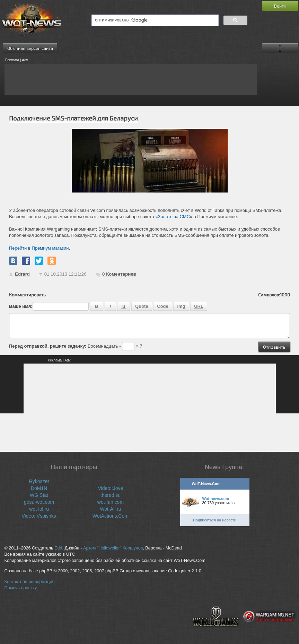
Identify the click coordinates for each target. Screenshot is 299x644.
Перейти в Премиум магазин (39, 248)
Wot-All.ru (110, 509)
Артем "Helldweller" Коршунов (113, 548)
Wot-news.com (216, 499)
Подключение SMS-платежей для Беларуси (73, 118)
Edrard (22, 274)
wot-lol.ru (39, 509)
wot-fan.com (111, 502)
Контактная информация (30, 582)
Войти (280, 6)
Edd (58, 548)
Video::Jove (110, 488)
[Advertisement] (131, 79)
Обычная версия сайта (30, 48)
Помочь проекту (21, 588)
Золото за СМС (174, 217)
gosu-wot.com (39, 502)
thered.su (111, 495)
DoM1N (39, 488)
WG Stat (39, 495)
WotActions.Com (111, 516)
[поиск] (154, 20)
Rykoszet (39, 481)
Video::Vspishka (39, 516)
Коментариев (119, 274)
